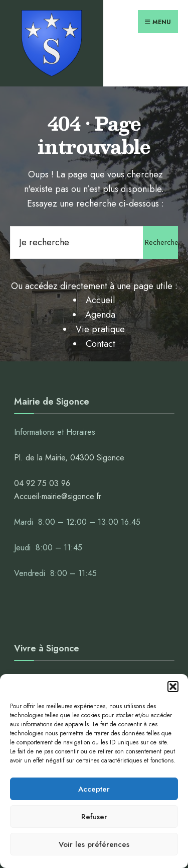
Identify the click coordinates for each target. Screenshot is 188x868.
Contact (101, 344)
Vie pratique (100, 329)
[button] (173, 687)
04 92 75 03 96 (42, 483)
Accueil (100, 300)
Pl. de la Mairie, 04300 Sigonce (69, 458)
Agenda (100, 315)
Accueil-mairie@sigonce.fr (58, 496)
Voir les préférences (94, 844)
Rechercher (161, 242)
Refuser (94, 817)
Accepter (94, 789)
